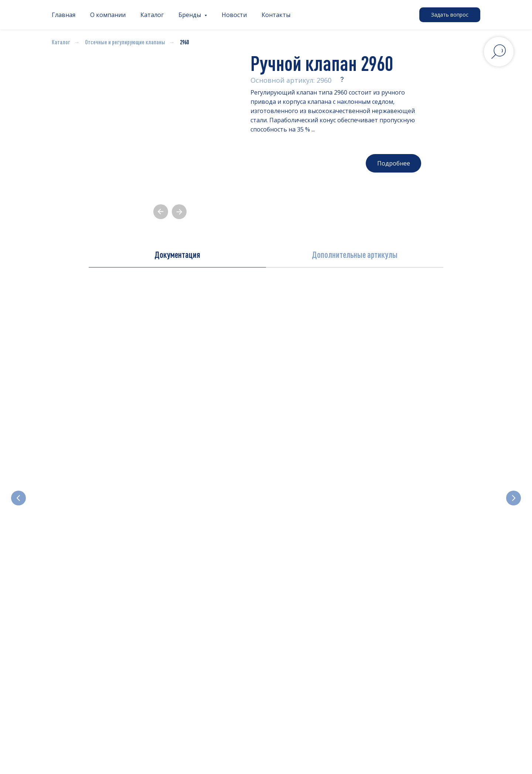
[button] (450, 15)
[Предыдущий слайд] (18, 479)
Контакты (276, 15)
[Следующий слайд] (514, 479)
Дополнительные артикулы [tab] (355, 255)
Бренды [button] (190, 15)
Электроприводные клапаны (313, 512)
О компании (108, 15)
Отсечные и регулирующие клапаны (125, 42)
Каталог (152, 15)
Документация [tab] (177, 255)
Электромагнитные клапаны (91, 512)
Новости (234, 15)
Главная (64, 15)
